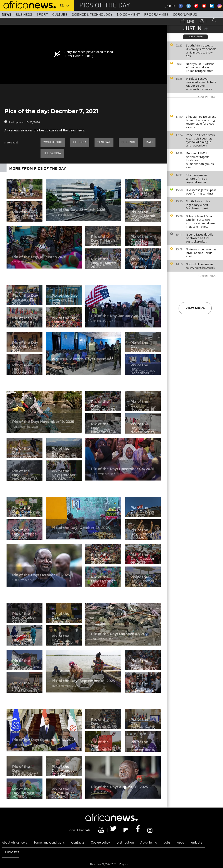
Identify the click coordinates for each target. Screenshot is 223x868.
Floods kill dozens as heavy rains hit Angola (201, 266)
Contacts (78, 843)
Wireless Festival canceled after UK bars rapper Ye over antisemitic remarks (201, 84)
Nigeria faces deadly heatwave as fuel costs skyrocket (200, 238)
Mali (149, 142)
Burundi (128, 142)
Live (188, 22)
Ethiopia (80, 142)
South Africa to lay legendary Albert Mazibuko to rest (198, 205)
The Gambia (52, 154)
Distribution (125, 843)
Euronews (12, 852)
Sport (42, 15)
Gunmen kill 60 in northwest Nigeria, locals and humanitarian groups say (200, 160)
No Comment (128, 15)
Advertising (149, 843)
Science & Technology (92, 15)
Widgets (196, 843)
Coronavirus (185, 15)
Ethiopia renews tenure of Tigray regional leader (197, 179)
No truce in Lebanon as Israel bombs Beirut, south (201, 253)
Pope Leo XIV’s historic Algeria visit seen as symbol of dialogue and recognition (201, 140)
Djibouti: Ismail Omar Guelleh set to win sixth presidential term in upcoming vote (201, 221)
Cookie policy (100, 843)
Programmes (156, 15)
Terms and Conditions (49, 843)
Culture (60, 15)
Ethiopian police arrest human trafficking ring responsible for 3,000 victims (201, 122)
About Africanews (14, 843)
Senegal (104, 142)
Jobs (167, 843)
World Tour (53, 142)
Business (24, 15)
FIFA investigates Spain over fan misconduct (201, 192)
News (7, 15)
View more (195, 308)
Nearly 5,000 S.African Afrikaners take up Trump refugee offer (200, 67)
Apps (180, 843)
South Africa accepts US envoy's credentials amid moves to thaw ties (201, 51)
